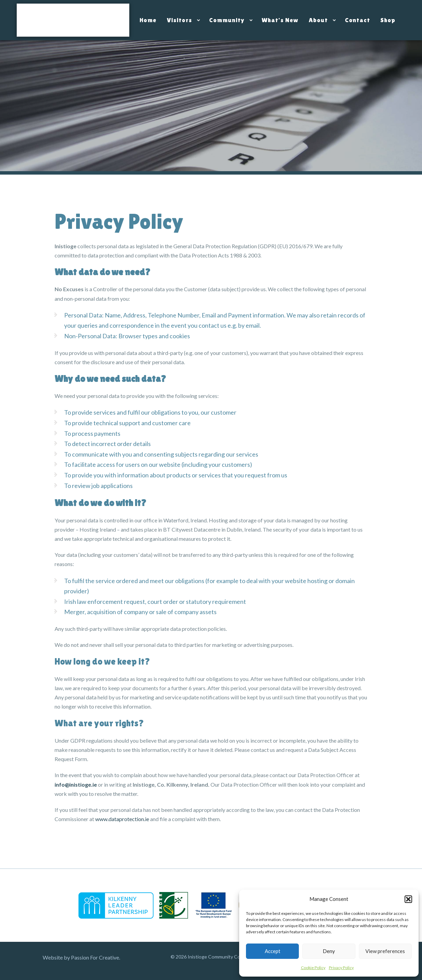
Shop (388, 20)
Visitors (179, 20)
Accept (273, 951)
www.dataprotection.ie (122, 819)
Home (148, 20)
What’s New (280, 20)
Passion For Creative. (96, 957)
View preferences (385, 951)
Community (227, 20)
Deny (329, 951)
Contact (358, 20)
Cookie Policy (313, 968)
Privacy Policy (341, 968)
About (318, 20)
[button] (408, 899)
